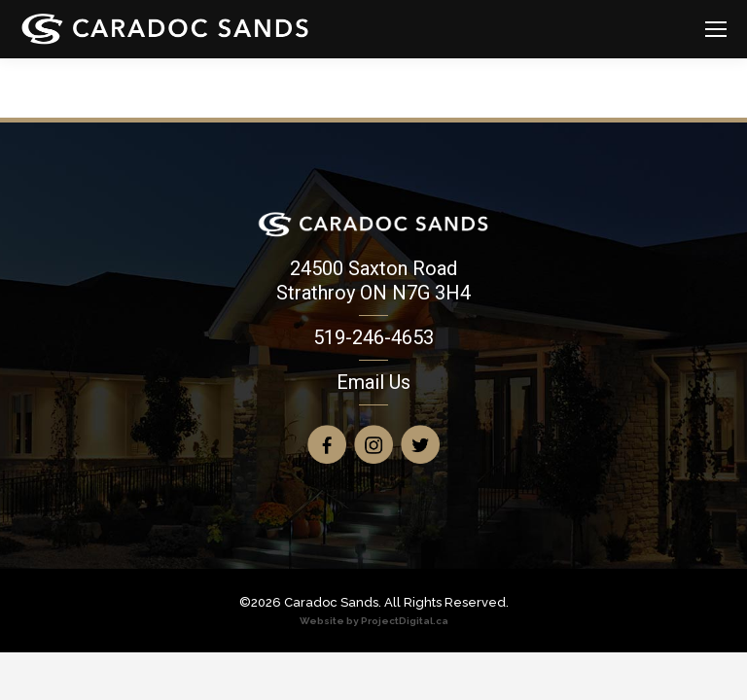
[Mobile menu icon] (716, 29)
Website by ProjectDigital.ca (374, 621)
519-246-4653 (373, 337)
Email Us (373, 382)
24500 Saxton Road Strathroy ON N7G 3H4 (373, 280)
